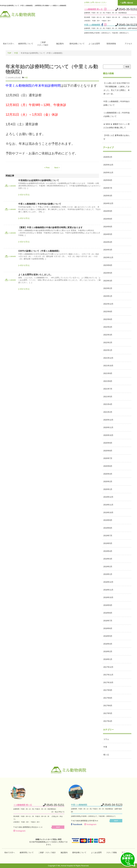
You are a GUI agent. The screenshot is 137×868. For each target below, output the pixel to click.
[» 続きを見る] (24, 195)
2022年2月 (108, 342)
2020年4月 (108, 474)
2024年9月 (108, 211)
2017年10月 (108, 682)
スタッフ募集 (112, 852)
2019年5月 (108, 543)
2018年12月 (108, 582)
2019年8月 (108, 528)
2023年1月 (108, 296)
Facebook (77, 824)
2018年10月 (108, 597)
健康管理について (26, 44)
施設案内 (60, 44)
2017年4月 (108, 721)
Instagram (19, 831)
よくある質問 (94, 44)
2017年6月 (108, 706)
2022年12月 (108, 304)
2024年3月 (108, 250)
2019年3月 (108, 559)
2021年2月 (108, 412)
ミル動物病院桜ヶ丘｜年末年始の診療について (117, 115)
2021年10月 (108, 366)
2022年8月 (108, 312)
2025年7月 (108, 188)
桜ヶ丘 (106, 755)
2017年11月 (108, 675)
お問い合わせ (127, 3)
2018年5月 (108, 636)
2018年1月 (108, 659)
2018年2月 (108, 651)
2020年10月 (108, 435)
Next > (57, 167)
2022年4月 (108, 327)
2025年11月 (108, 172)
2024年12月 (108, 203)
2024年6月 (108, 226)
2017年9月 (108, 690)
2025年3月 (108, 196)
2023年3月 (108, 281)
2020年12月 (108, 420)
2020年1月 (108, 489)
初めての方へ (9, 44)
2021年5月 (108, 396)
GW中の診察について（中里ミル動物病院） (39, 251)
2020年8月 (108, 451)
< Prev (47, 167)
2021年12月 (108, 358)
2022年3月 (108, 335)
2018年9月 (108, 605)
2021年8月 (108, 381)
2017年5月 (108, 713)
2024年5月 (108, 234)
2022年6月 (108, 319)
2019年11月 (108, 505)
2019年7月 (108, 536)
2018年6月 (108, 628)
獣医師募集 (111, 44)
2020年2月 (108, 481)
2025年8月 (108, 180)
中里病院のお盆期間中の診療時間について (39, 180)
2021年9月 (108, 373)
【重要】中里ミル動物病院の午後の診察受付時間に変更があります (50, 227)
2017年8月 (108, 698)
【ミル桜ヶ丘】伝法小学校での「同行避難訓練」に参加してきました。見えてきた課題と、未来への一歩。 (117, 88)
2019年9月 (108, 520)
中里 (16, 53)
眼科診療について (77, 44)
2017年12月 (108, 667)
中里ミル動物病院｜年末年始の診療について (40, 204)
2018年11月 (108, 590)
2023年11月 (108, 257)
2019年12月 (108, 497)
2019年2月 (108, 566)
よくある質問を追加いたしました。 (35, 274)
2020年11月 (108, 427)
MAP (59, 827)
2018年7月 (108, 620)
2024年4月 (108, 242)
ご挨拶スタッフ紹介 (43, 44)
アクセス (128, 44)
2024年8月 (108, 219)
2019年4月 (108, 551)
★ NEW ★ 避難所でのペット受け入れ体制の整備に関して (117, 126)
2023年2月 (108, 288)
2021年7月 (108, 389)
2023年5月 (108, 273)
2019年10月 (108, 512)
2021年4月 (108, 404)
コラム (106, 739)
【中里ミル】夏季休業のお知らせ (117, 137)
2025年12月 (108, 165)
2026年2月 (108, 157)
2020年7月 (108, 458)
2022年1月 (108, 350)
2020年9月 (108, 443)
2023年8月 (108, 265)
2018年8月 (108, 613)
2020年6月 (108, 466)
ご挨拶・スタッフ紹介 (47, 852)
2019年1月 (108, 574)
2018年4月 (108, 644)
